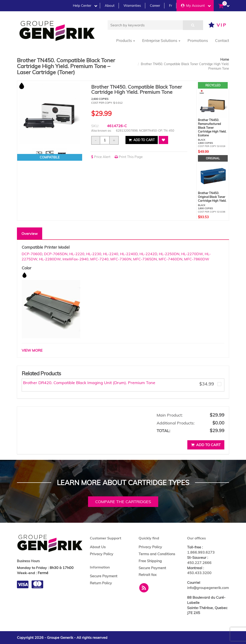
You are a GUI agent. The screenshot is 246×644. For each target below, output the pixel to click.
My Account (196, 6)
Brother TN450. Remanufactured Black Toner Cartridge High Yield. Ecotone (212, 128)
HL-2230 (94, 254)
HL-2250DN (169, 254)
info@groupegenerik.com (208, 588)
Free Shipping (150, 561)
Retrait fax (148, 575)
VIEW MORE (32, 350)
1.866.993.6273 (201, 552)
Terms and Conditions (157, 554)
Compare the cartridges (123, 502)
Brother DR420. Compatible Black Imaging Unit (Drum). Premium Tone (89, 383)
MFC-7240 (99, 259)
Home (225, 60)
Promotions (198, 40)
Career (155, 6)
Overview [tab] (30, 234)
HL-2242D (148, 254)
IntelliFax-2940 (75, 259)
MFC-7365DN (145, 259)
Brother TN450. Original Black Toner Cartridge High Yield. (212, 197)
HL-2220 (77, 254)
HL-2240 (111, 254)
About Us (98, 547)
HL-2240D (129, 254)
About (110, 6)
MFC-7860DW (197, 259)
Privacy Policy (102, 554)
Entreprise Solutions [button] (161, 40)
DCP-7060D (32, 254)
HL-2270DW (192, 254)
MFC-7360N (121, 259)
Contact (222, 40)
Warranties (132, 6)
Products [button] (126, 40)
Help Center (85, 6)
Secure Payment (104, 576)
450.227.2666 (199, 563)
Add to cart (142, 140)
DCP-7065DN (56, 254)
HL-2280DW (50, 259)
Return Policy (101, 583)
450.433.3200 (199, 573)
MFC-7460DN (171, 259)
